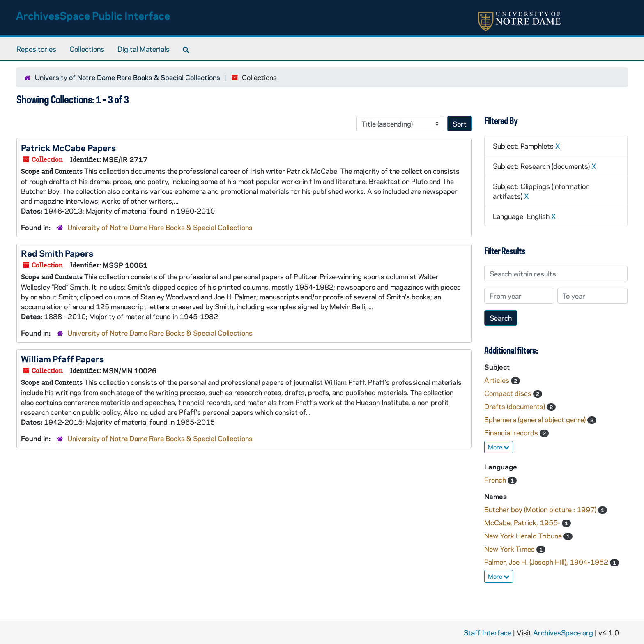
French (496, 480)
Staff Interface (488, 632)
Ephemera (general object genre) (536, 419)
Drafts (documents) (515, 406)
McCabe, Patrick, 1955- (523, 522)
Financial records (512, 432)
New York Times (510, 549)
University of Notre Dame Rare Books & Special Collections (128, 77)
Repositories (36, 49)
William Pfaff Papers (62, 359)
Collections (87, 49)
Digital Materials (144, 49)
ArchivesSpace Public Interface (93, 15)
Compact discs (509, 393)
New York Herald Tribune (524, 536)
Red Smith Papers (57, 253)
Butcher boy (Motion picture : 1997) (541, 509)
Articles (498, 380)
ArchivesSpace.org (563, 632)
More (499, 447)
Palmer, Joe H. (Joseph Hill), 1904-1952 (547, 562)
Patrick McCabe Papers (68, 147)
